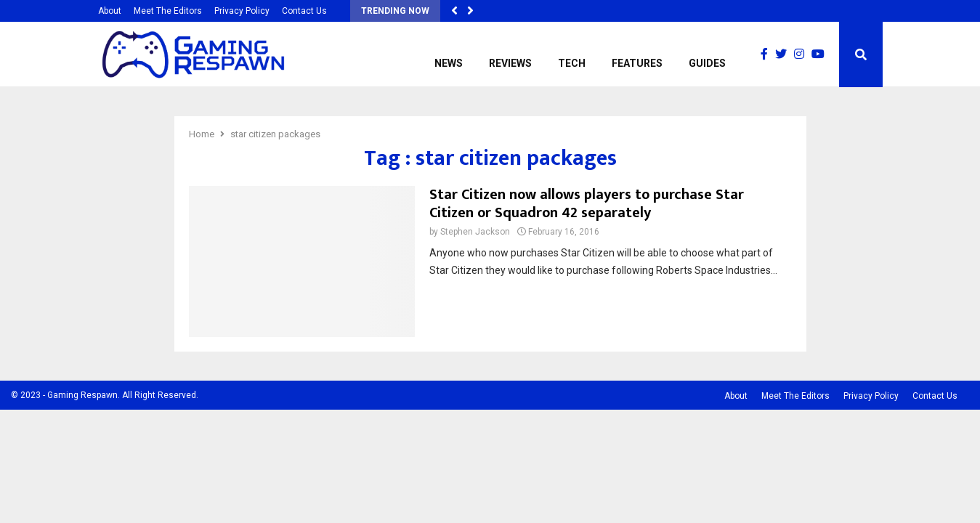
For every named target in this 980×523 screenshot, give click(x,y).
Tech (572, 63)
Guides (707, 63)
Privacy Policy (242, 11)
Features (637, 63)
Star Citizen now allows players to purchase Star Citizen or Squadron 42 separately (587, 204)
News (449, 63)
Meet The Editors (168, 11)
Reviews (510, 63)
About (110, 11)
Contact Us (304, 11)
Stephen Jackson (475, 232)
